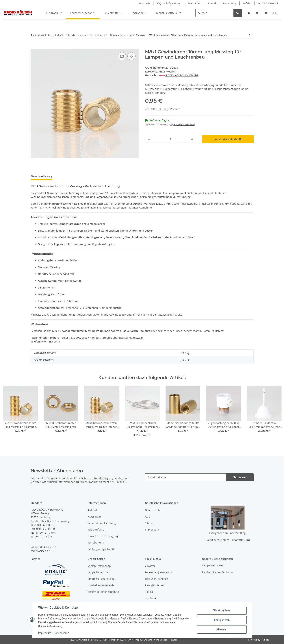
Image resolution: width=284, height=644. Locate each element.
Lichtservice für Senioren (217, 572)
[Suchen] (215, 13)
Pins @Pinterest (155, 585)
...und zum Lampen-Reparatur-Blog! (228, 540)
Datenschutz (62, 633)
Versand (175, 109)
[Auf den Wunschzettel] (131, 56)
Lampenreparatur (213, 565)
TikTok (149, 592)
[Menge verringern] (149, 139)
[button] (249, 13)
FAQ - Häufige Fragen (169, 3)
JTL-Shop (265, 640)
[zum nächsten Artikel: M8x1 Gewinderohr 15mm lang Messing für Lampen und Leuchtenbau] (250, 35)
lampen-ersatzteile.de (101, 579)
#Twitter (150, 566)
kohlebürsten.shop (99, 566)
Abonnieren (240, 477)
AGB (148, 517)
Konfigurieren (222, 620)
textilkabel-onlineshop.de (103, 592)
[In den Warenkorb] (34, 47)
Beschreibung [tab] (41, 176)
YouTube (150, 598)
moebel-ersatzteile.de (101, 585)
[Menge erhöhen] (192, 139)
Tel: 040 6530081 (268, 3)
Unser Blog (230, 3)
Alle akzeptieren (222, 611)
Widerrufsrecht (97, 529)
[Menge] (171, 139)
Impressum (45, 633)
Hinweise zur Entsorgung (103, 536)
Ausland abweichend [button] (184, 124)
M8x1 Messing (167, 71)
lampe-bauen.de (98, 572)
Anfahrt (247, 3)
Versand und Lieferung (102, 523)
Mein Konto (195, 3)
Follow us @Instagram (158, 572)
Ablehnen (222, 630)
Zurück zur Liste (42, 35)
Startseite (145, 3)
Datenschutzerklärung (95, 478)
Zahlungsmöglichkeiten (102, 549)
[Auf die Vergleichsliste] (122, 56)
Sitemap (150, 523)
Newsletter (94, 517)
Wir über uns (96, 542)
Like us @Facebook (156, 579)
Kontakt (213, 3)
